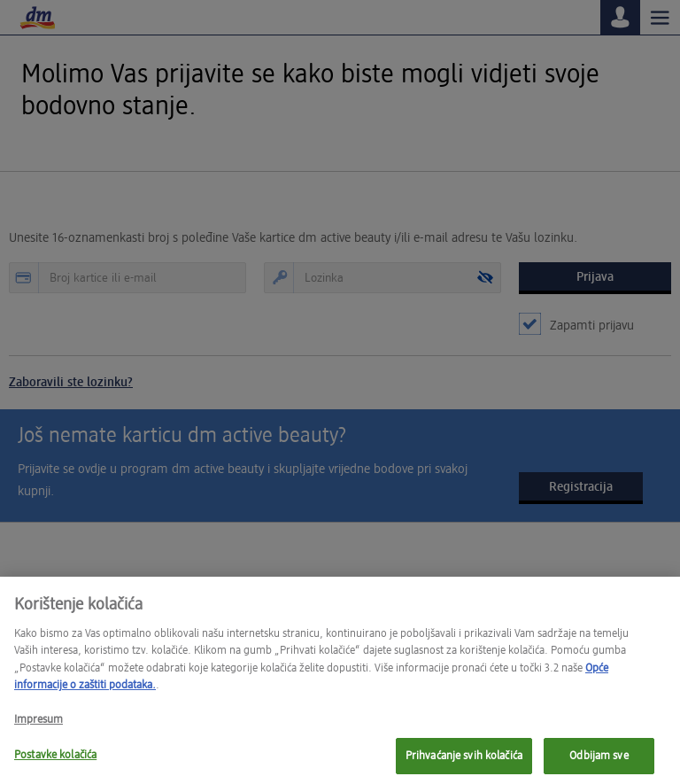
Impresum (39, 727)
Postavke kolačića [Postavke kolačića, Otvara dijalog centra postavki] (55, 762)
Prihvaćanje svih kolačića (464, 763)
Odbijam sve (599, 763)
